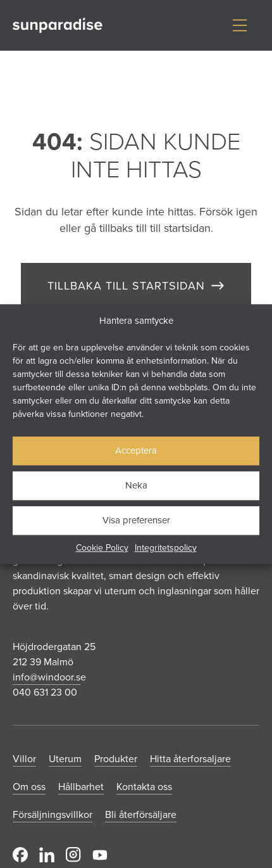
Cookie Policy (102, 547)
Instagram (73, 855)
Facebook (20, 855)
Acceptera (136, 450)
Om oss (29, 786)
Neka (136, 485)
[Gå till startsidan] (58, 26)
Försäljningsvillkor (53, 814)
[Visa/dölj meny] (240, 25)
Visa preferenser (136, 520)
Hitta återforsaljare (190, 758)
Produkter (116, 758)
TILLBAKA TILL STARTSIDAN (126, 285)
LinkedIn (47, 855)
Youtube (100, 855)
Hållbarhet (81, 786)
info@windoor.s (46, 677)
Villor (24, 758)
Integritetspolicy (166, 547)
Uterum (65, 758)
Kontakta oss (144, 786)
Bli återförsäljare (141, 814)
